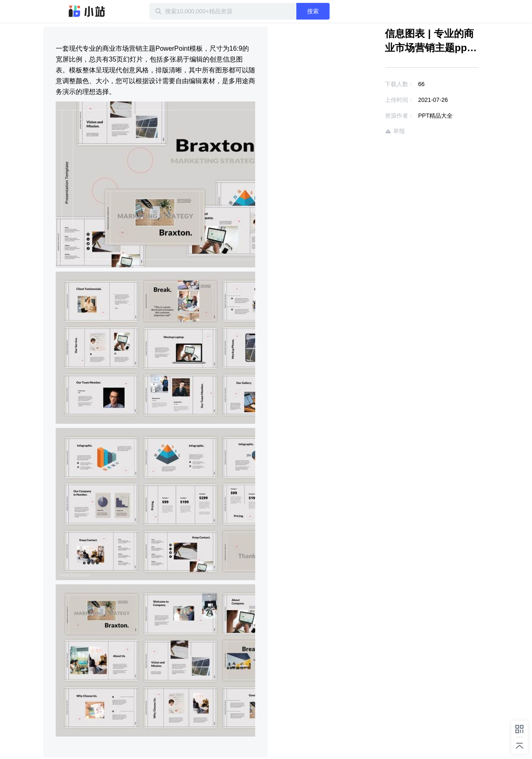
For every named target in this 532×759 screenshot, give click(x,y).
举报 (395, 131)
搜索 (313, 11)
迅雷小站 (87, 11)
